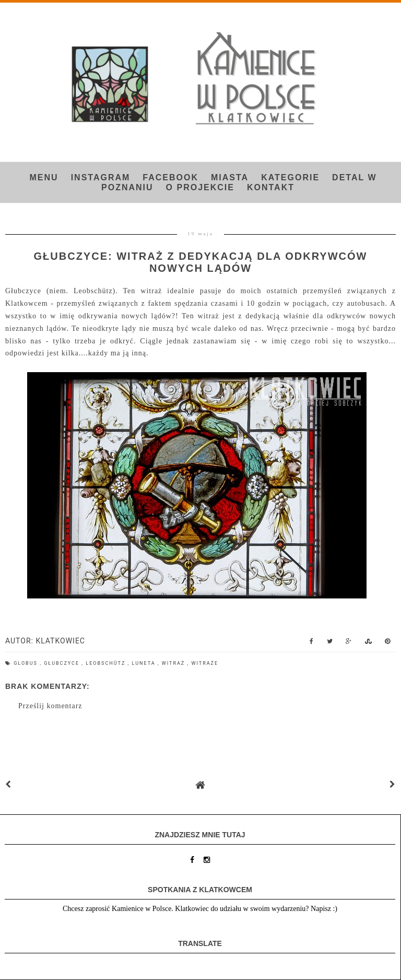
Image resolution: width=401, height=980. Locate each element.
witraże (205, 663)
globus (27, 663)
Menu (44, 177)
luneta (145, 663)
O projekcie (200, 187)
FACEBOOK (170, 177)
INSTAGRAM (101, 177)
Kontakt (271, 187)
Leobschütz (107, 663)
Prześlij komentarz (50, 706)
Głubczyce (63, 663)
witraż (175, 663)
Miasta (230, 177)
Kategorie (290, 177)
